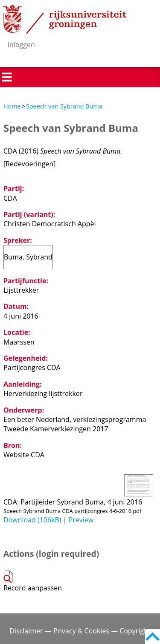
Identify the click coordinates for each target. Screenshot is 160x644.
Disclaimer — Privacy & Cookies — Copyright (80, 631)
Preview (81, 520)
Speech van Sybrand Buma (64, 106)
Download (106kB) (32, 520)
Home (12, 106)
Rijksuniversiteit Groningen (65, 19)
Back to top (153, 637)
